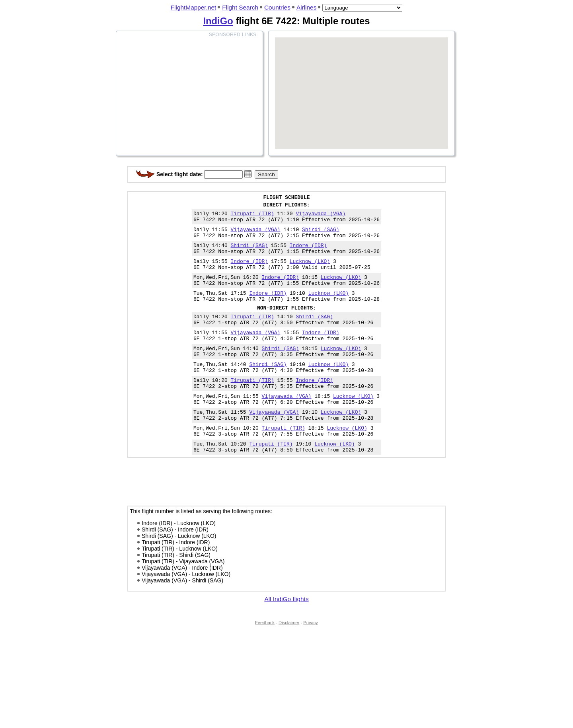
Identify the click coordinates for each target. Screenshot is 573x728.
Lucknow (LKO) (310, 272)
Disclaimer (289, 662)
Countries (277, 7)
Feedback (265, 662)
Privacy (311, 662)
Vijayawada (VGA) (321, 217)
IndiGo (218, 21)
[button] (248, 174)
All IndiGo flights (286, 638)
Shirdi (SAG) (321, 235)
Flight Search (240, 7)
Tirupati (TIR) (252, 217)
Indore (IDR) (308, 253)
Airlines (306, 7)
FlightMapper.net (194, 7)
